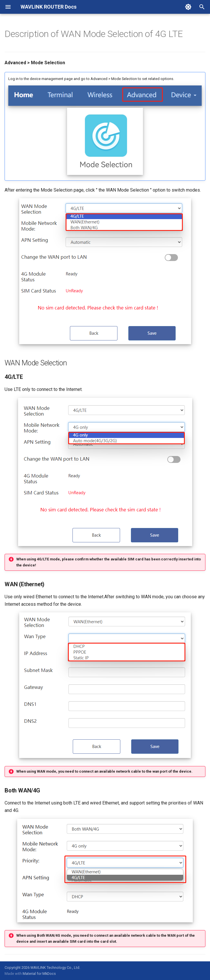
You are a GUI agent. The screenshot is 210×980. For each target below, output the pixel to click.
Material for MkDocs (39, 974)
